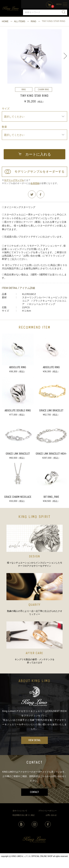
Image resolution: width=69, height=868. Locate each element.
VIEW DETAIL (34, 740)
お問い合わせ (51, 815)
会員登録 (35, 183)
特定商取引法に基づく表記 (24, 815)
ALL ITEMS (20, 21)
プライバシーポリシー (47, 811)
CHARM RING (43, 90)
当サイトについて (20, 811)
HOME (5, 21)
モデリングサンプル (14, 180)
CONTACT (34, 792)
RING (33, 21)
